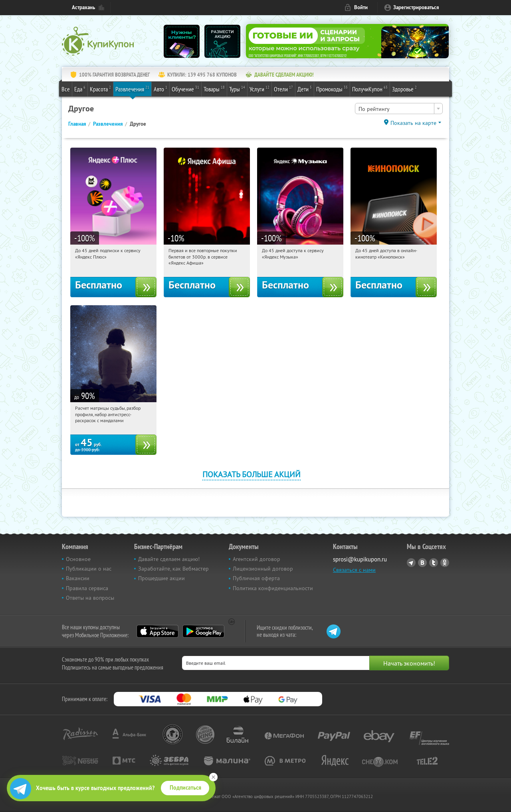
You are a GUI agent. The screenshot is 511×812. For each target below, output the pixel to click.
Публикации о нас (89, 569)
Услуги (259, 89)
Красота (100, 89)
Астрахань (83, 7)
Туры (237, 89)
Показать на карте (413, 123)
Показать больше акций (252, 474)
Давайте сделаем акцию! (169, 559)
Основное (78, 559)
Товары (214, 89)
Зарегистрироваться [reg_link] (416, 7)
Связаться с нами (354, 570)
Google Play (203, 631)
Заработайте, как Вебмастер (173, 569)
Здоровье (404, 89)
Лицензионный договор (263, 569)
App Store (157, 631)
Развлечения (132, 89)
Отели (283, 89)
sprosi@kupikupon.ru (360, 559)
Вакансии (78, 578)
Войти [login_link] (361, 7)
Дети (305, 89)
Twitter (434, 563)
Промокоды (332, 89)
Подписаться (185, 788)
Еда (80, 89)
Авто (160, 89)
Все (66, 89)
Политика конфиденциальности (273, 588)
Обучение (185, 89)
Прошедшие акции (161, 578)
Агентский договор (256, 559)
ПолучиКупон (370, 89)
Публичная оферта (256, 578)
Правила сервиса (87, 588)
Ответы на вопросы (90, 598)
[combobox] (399, 109)
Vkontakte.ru (422, 563)
